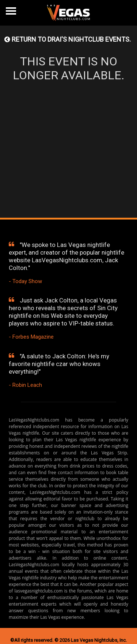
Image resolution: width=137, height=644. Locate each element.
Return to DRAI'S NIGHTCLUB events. (68, 39)
